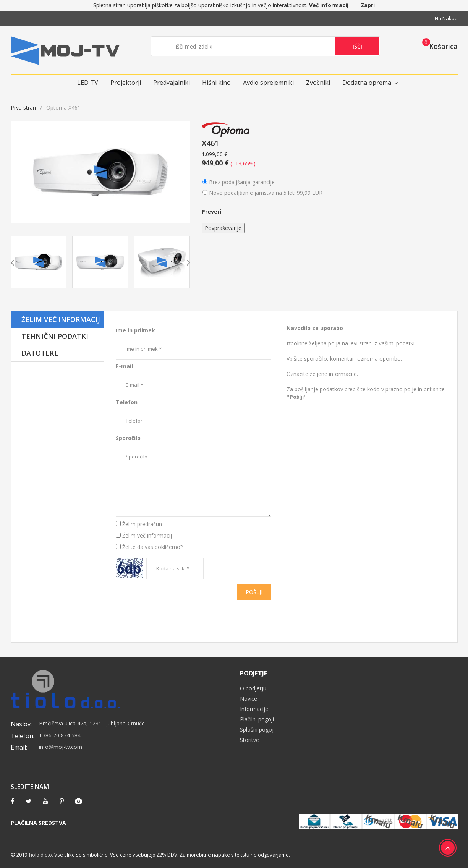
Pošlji (254, 592)
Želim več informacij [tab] (61, 319)
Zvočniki (318, 83)
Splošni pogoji (257, 730)
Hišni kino (216, 83)
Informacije (254, 709)
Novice (249, 699)
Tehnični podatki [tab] (55, 336)
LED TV (88, 83)
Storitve (249, 740)
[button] (438, 46)
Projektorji (126, 83)
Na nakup (446, 18)
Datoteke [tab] (40, 353)
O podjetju (253, 688)
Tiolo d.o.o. (41, 855)
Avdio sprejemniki (268, 83)
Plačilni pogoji (257, 719)
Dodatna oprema (367, 83)
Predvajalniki (172, 83)
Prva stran (23, 108)
